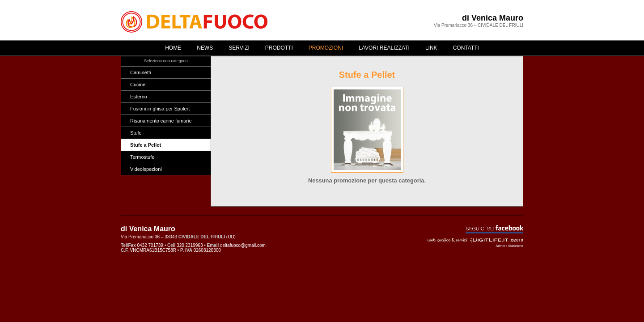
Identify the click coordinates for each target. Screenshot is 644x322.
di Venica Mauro (493, 18)
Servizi (239, 48)
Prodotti (279, 48)
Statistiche (516, 246)
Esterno (139, 97)
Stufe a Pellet (146, 145)
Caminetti (140, 72)
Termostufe (142, 157)
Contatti (466, 48)
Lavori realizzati (384, 48)
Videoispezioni (146, 169)
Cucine (138, 85)
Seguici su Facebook (494, 229)
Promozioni (326, 48)
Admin (501, 246)
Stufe (136, 133)
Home (173, 48)
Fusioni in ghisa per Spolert (160, 109)
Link (431, 48)
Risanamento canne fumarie (161, 121)
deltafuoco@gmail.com (243, 245)
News (205, 48)
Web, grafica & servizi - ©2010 (475, 240)
